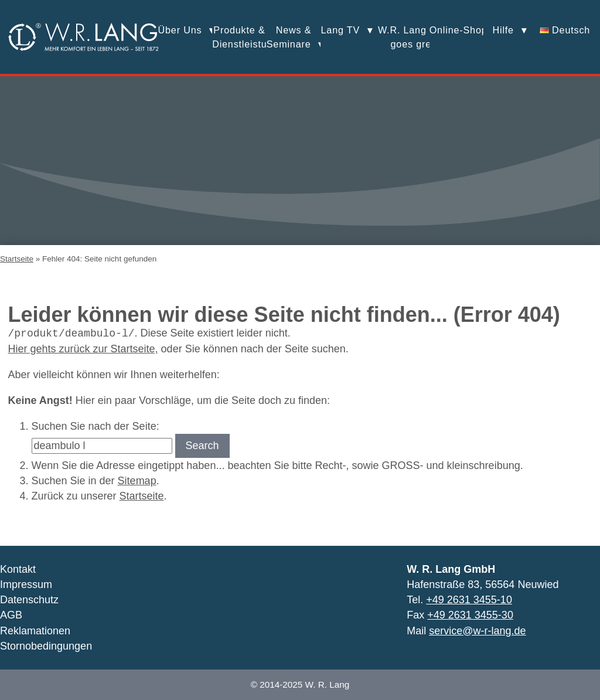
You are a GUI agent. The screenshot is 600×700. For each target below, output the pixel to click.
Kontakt (18, 569)
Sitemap (137, 481)
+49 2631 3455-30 (470, 615)
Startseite (17, 259)
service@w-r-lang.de (477, 631)
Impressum (26, 585)
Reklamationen (35, 631)
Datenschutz (29, 600)
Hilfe (503, 30)
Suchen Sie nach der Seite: (96, 426)
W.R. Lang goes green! (402, 37)
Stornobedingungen (46, 646)
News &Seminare (289, 37)
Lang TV (341, 30)
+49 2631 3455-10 (469, 600)
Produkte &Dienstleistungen (239, 37)
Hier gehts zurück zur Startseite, (83, 349)
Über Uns (180, 30)
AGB (11, 615)
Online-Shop (457, 30)
